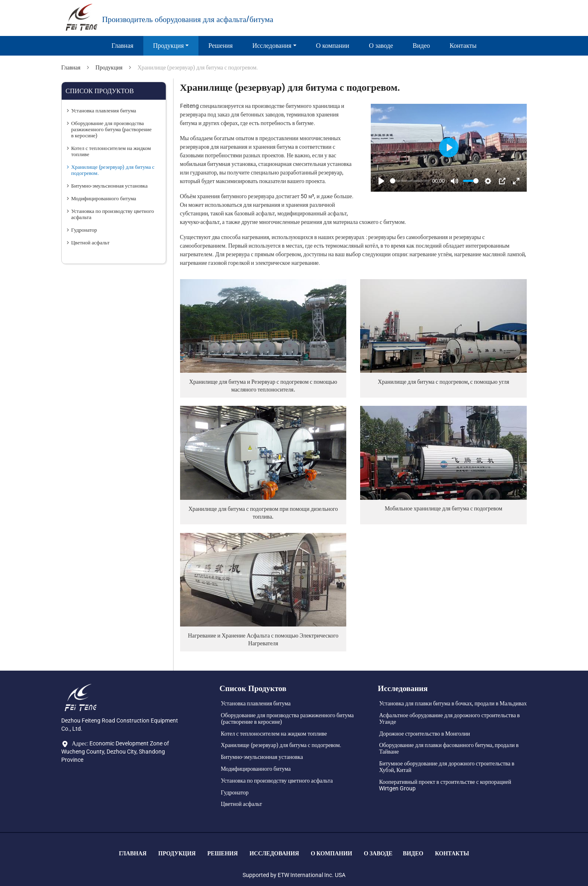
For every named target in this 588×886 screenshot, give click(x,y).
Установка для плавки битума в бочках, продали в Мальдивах (453, 703)
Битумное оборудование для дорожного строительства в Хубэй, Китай (447, 767)
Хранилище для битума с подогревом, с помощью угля (443, 382)
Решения (220, 46)
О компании (333, 46)
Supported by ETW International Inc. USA (294, 875)
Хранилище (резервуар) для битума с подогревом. (113, 170)
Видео (421, 46)
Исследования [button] (272, 46)
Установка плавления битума (104, 111)
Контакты (463, 46)
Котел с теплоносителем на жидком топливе (111, 151)
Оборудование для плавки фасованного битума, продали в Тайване (449, 748)
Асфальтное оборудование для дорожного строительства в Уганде (449, 718)
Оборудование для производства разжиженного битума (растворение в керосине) (111, 129)
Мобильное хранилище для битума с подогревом (443, 508)
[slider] (410, 181)
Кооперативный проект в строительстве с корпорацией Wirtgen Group (445, 785)
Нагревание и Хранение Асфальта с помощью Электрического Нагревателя (263, 639)
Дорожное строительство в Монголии (424, 734)
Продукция (109, 67)
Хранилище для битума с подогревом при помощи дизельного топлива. (263, 513)
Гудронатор (84, 230)
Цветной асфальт (90, 243)
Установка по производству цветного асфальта (112, 214)
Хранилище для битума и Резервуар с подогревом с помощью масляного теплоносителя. (263, 386)
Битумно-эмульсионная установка (109, 186)
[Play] (381, 181)
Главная (122, 46)
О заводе (381, 46)
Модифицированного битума (104, 198)
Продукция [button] (169, 46)
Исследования (274, 853)
